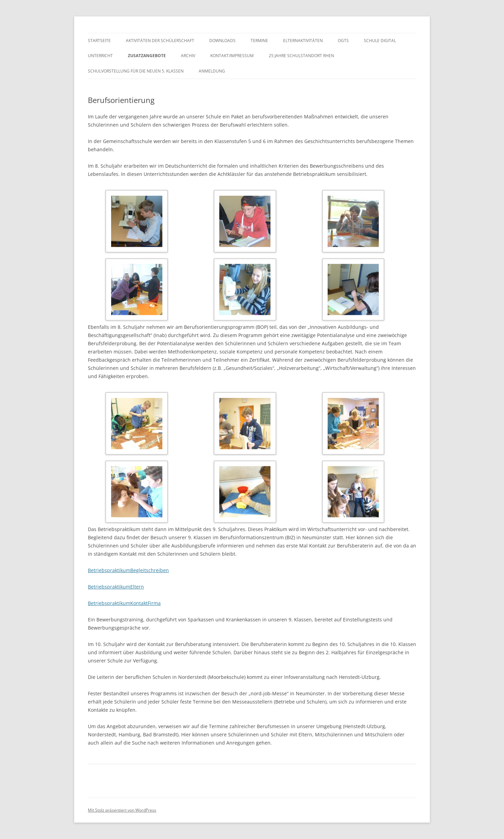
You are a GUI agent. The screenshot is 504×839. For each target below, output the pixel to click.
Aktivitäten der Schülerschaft (160, 41)
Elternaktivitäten (303, 41)
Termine (259, 41)
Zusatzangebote (147, 56)
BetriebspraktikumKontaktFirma (124, 603)
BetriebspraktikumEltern (116, 587)
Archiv (188, 56)
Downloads (222, 41)
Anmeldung (212, 71)
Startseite (99, 41)
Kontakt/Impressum (232, 56)
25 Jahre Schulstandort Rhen (301, 56)
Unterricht (100, 56)
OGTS (343, 41)
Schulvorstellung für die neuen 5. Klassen (136, 71)
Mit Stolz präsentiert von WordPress (122, 810)
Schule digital (380, 41)
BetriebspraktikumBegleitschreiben (128, 570)
